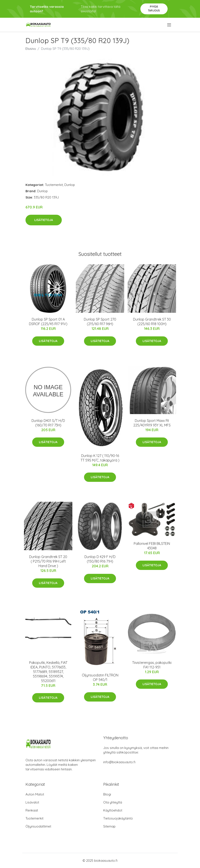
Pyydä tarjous (154, 9)
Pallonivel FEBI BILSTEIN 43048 (152, 546)
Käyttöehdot (113, 810)
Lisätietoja (44, 220)
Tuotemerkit (54, 185)
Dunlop (70, 185)
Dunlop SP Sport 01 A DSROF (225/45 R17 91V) (48, 322)
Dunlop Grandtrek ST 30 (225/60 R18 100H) (152, 322)
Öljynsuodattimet (38, 826)
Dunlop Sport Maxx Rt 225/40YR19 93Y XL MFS (152, 423)
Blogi (107, 794)
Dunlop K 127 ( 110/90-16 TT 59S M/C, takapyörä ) (100, 458)
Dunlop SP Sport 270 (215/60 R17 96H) (100, 322)
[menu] (169, 25)
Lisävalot (32, 802)
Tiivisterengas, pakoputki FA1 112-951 (152, 665)
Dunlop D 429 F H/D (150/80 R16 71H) (100, 559)
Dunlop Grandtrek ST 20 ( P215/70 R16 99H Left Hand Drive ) (48, 561)
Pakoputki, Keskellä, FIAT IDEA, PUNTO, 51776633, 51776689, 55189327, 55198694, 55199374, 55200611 (48, 672)
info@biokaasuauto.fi (119, 762)
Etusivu (31, 49)
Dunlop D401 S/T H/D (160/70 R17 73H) (48, 423)
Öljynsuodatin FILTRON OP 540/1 (100, 677)
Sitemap (109, 826)
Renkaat (32, 810)
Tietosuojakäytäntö (118, 818)
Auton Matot (35, 794)
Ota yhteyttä (113, 802)
